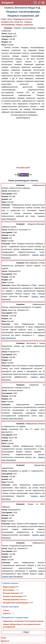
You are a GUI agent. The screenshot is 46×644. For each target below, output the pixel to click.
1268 (21, 593)
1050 (31, 603)
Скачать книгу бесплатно (12, 419)
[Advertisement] (23, 143)
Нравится (5, 641)
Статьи (6, 610)
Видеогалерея (9, 587)
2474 (25, 596)
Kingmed (7, 2)
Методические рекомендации (16, 603)
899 (17, 587)
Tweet (4, 638)
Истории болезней (11, 593)
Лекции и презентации (13, 596)
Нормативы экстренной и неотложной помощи (23, 621)
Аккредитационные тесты (14, 600)
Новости (7, 613)
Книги (10, 19)
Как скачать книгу (23, 167)
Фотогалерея (8, 590)
